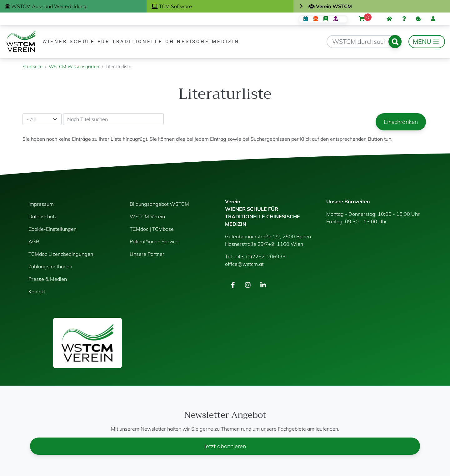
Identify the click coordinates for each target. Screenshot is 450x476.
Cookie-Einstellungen (52, 229)
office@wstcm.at (244, 264)
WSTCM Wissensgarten (74, 66)
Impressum (41, 204)
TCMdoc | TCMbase (152, 229)
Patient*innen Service (154, 241)
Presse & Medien (48, 279)
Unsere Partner (147, 254)
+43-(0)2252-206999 (260, 256)
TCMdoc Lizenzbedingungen (61, 254)
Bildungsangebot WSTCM (159, 204)
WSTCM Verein (147, 216)
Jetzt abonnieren (225, 446)
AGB (34, 241)
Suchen (395, 42)
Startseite (32, 66)
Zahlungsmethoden (50, 266)
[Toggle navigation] (427, 42)
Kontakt (37, 291)
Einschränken (401, 122)
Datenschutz (43, 216)
